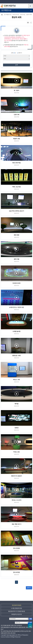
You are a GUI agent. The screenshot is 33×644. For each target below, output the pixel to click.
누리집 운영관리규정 (16, 608)
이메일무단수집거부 (16, 614)
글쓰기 (29, 588)
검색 (17, 65)
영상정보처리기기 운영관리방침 (16, 611)
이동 (31, 619)
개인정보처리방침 (17, 605)
